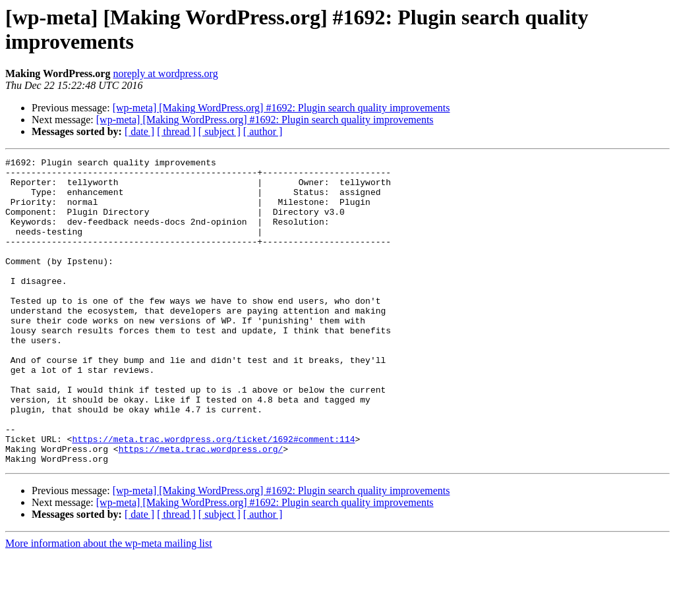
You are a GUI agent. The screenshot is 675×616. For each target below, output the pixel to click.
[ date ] (139, 131)
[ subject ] (220, 131)
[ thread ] (176, 131)
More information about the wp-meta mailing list (109, 604)
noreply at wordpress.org (165, 73)
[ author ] (263, 131)
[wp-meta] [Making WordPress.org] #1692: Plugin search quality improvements (281, 108)
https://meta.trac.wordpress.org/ (201, 508)
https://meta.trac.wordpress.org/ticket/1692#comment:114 (213, 496)
